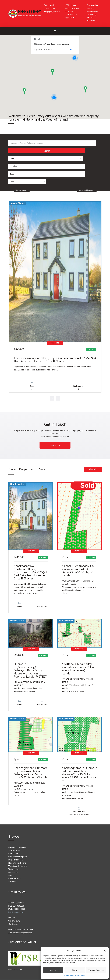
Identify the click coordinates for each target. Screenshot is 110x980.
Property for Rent (16, 838)
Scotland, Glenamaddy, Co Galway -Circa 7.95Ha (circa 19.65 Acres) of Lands (78, 643)
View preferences (96, 970)
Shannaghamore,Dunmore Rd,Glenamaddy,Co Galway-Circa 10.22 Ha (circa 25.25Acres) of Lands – (80, 750)
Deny (75, 970)
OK (72, 50)
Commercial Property (18, 835)
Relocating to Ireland (17, 841)
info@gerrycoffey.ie (52, 12)
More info (55, 315)
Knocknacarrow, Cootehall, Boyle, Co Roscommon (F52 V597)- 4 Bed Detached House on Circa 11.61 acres (55, 331)
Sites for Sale (14, 828)
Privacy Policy (80, 975)
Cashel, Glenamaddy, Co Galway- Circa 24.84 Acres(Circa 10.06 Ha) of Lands (78, 542)
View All (93, 441)
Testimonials (14, 847)
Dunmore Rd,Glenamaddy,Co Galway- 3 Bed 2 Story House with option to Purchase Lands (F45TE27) (31, 644)
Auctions (12, 859)
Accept (53, 970)
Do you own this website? (43, 51)
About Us (12, 853)
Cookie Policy (69, 975)
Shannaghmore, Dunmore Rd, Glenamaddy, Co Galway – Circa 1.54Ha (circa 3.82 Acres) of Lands (31, 748)
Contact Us (55, 417)
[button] (105, 951)
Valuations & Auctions (18, 844)
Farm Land (13, 831)
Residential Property (17, 825)
